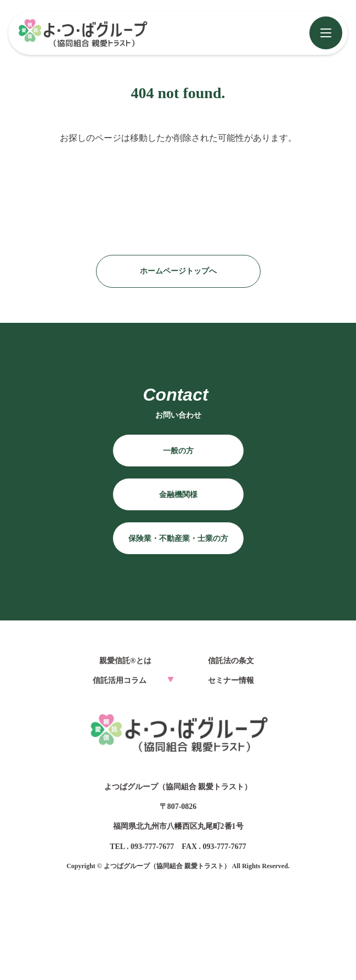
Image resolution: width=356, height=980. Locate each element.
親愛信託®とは (125, 661)
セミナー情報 (231, 680)
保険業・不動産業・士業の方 (178, 539)
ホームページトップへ (178, 271)
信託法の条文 (231, 661)
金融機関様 (178, 495)
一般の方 (178, 451)
